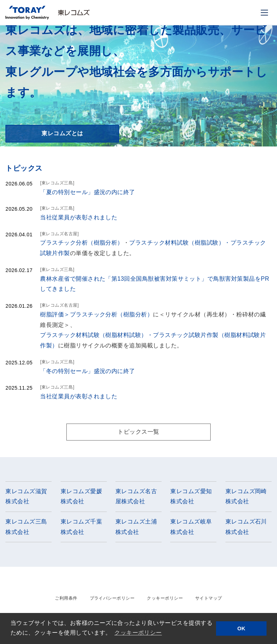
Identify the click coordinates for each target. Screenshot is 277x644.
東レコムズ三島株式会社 (26, 527)
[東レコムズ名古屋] (59, 234)
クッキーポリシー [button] (138, 633)
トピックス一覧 (138, 432)
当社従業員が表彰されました (79, 217)
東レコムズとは (62, 133)
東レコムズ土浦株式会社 (136, 527)
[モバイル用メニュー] (264, 13)
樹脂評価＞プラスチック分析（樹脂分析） (96, 314)
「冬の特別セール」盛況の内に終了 (88, 371)
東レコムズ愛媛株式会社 (81, 496)
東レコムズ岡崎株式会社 (246, 496)
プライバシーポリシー (112, 598)
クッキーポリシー (165, 598)
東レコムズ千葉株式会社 (81, 527)
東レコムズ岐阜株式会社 (191, 527)
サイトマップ (209, 598)
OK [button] (241, 628)
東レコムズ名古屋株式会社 (136, 496)
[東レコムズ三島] (57, 183)
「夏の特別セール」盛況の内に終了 (88, 192)
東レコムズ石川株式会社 (246, 527)
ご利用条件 (66, 598)
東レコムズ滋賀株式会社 (26, 496)
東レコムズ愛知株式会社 (191, 496)
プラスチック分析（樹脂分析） (82, 243)
